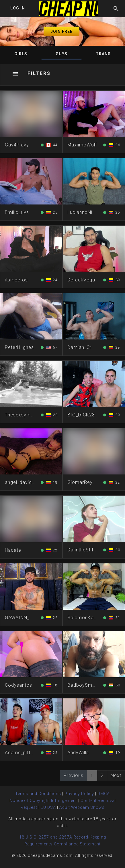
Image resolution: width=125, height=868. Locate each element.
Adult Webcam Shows (82, 807)
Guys (61, 54)
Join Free (61, 31)
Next (116, 775)
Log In (18, 8)
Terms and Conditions (38, 794)
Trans (103, 54)
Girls (21, 54)
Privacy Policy (79, 794)
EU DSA (48, 807)
